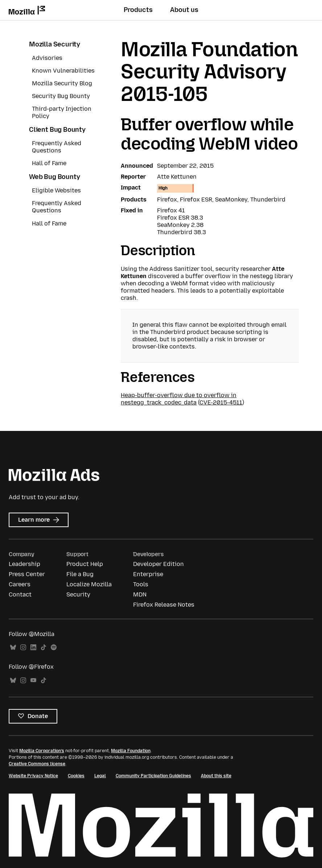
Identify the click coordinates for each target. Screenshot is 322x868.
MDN (140, 594)
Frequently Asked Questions (57, 147)
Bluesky (13, 647)
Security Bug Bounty (61, 96)
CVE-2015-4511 (221, 402)
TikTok (44, 647)
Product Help (85, 564)
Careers (20, 584)
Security (78, 594)
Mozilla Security (55, 44)
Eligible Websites (56, 190)
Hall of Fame (49, 163)
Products (138, 10)
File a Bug (80, 574)
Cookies (76, 776)
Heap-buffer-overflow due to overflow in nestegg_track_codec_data (179, 399)
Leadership (24, 564)
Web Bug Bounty (54, 177)
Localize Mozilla (89, 584)
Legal (100, 776)
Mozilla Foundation (131, 751)
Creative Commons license (37, 764)
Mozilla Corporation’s (42, 751)
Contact (20, 594)
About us (184, 10)
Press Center (27, 574)
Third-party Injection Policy (62, 112)
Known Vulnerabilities (63, 71)
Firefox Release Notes (164, 605)
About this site (216, 776)
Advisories (47, 58)
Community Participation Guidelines (153, 776)
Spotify (54, 647)
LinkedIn (33, 647)
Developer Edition (158, 564)
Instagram (23, 647)
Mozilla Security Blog (62, 83)
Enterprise (148, 574)
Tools (141, 584)
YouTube (33, 680)
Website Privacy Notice (33, 776)
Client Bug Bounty (57, 130)
